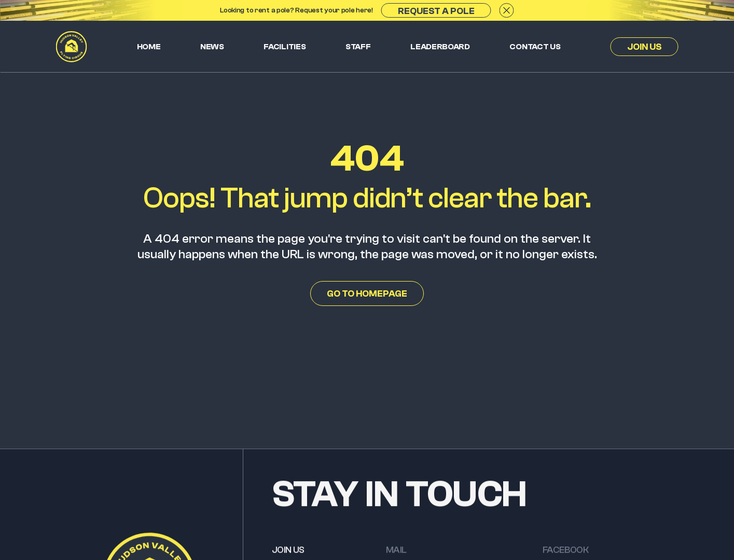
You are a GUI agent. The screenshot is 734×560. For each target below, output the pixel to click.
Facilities (285, 47)
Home (149, 47)
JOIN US (288, 553)
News (212, 47)
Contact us (535, 47)
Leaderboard (440, 47)
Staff (358, 47)
